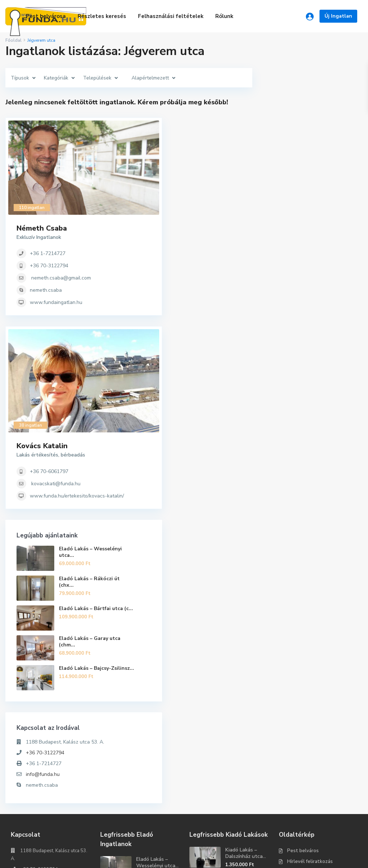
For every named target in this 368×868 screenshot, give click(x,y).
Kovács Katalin (300, 302)
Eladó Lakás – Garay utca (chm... (326, 518)
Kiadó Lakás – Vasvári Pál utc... (245, 760)
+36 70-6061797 (307, 328)
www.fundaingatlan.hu (314, 198)
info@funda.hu (300, 655)
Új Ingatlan (338, 16)
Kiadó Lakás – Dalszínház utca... (246, 733)
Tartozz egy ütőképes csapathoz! (314, 857)
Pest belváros (303, 731)
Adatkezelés (302, 763)
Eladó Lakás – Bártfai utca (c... (329, 489)
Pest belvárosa (46, 16)
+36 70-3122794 (307, 161)
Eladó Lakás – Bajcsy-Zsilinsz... (330, 548)
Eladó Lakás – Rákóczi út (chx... (326, 460)
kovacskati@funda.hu (314, 340)
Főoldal (13, 40)
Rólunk (224, 16)
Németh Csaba (299, 124)
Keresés (50, 822)
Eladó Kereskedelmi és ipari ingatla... (155, 798)
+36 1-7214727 (305, 149)
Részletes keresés (102, 16)
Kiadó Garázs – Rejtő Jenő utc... (244, 785)
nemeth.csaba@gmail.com (319, 173)
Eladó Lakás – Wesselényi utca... (326, 427)
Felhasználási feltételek (171, 16)
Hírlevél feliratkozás (310, 742)
